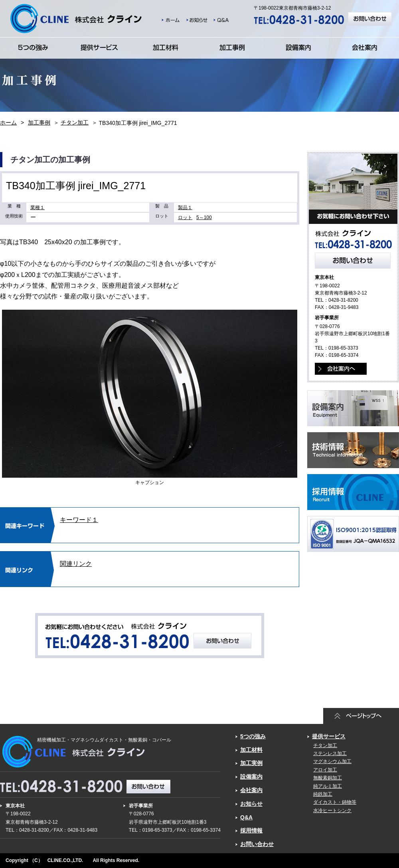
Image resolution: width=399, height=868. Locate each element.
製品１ (185, 208)
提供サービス (329, 736)
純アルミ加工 (328, 786)
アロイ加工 (325, 770)
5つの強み (253, 736)
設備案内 (251, 777)
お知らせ (251, 804)
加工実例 (251, 763)
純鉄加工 (323, 794)
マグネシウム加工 (332, 761)
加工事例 (39, 123)
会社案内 (251, 790)
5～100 (204, 217)
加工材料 (251, 750)
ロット (185, 217)
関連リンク (76, 564)
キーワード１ (79, 520)
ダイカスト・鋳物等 (335, 802)
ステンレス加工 (330, 753)
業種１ (38, 208)
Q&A (246, 817)
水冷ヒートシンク (332, 811)
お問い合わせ (257, 844)
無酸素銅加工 (328, 778)
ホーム (8, 123)
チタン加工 (75, 123)
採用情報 (251, 830)
